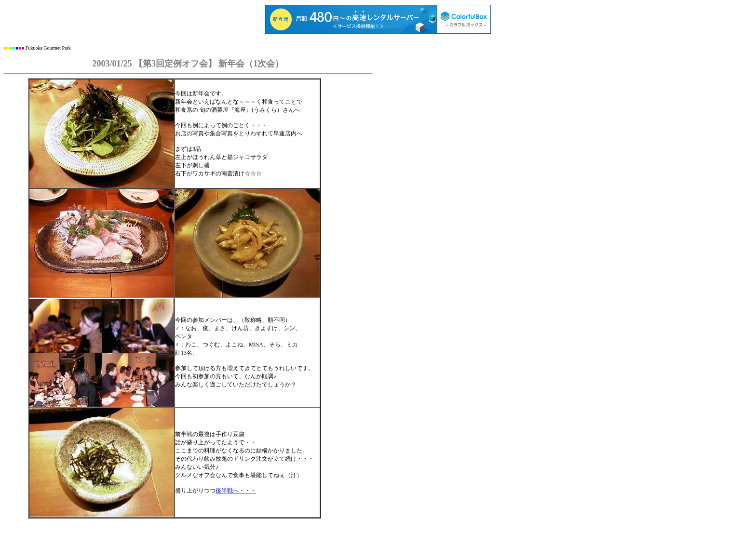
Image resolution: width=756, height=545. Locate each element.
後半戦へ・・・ (236, 491)
